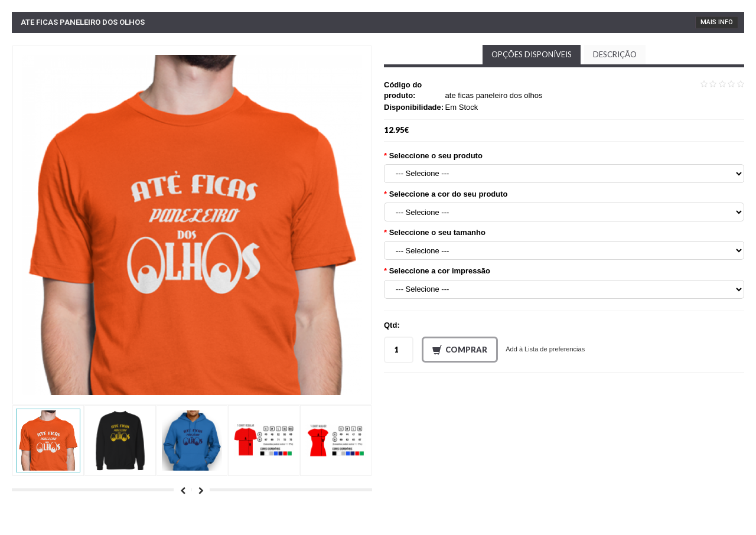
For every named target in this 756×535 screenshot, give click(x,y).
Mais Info (717, 22)
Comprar (460, 350)
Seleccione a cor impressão (440, 271)
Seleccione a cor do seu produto (449, 194)
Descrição (615, 54)
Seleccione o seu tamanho (437, 232)
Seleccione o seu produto (436, 156)
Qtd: (392, 325)
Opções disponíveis (532, 54)
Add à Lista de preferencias (545, 349)
